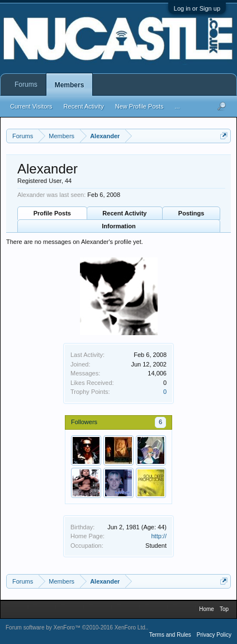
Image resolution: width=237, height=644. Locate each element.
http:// (159, 536)
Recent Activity (124, 213)
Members (70, 85)
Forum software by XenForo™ (76, 627)
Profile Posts (52, 213)
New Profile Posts (139, 106)
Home (207, 609)
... (177, 106)
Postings (191, 213)
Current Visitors (31, 106)
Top (224, 609)
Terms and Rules (170, 635)
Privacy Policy (214, 635)
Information (119, 226)
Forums (26, 84)
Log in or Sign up (197, 8)
